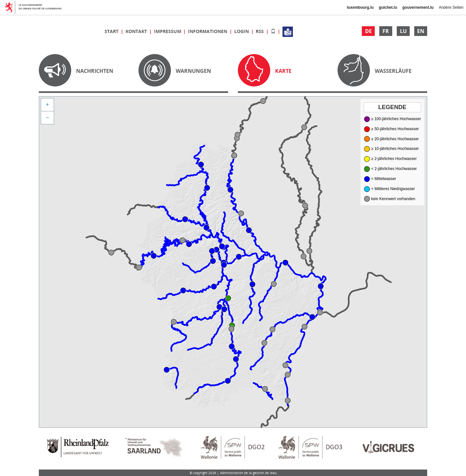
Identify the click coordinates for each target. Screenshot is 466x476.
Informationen (208, 31)
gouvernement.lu (418, 7)
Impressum (168, 31)
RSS (260, 31)
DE (368, 31)
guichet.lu (388, 7)
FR (386, 31)
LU (403, 31)
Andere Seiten (451, 7)
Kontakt (137, 31)
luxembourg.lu (360, 7)
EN (421, 31)
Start (112, 31)
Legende (392, 107)
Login (242, 31)
